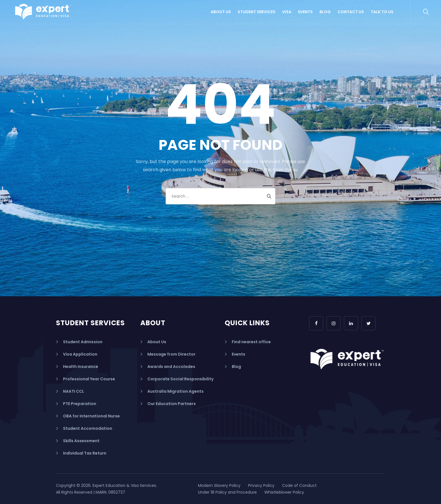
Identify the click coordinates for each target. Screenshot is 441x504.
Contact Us (351, 12)
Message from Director (171, 354)
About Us (221, 12)
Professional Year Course (89, 379)
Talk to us (382, 12)
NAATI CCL (74, 391)
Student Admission (83, 342)
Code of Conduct (299, 485)
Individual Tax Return (85, 453)
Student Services (256, 12)
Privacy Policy (261, 485)
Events (305, 12)
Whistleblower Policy (284, 492)
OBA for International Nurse (91, 416)
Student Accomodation (88, 428)
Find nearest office (251, 342)
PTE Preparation (80, 404)
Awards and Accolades (171, 367)
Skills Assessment (81, 441)
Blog (325, 12)
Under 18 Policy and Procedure (227, 492)
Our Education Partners (172, 404)
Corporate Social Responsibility (180, 379)
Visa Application (80, 354)
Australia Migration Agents (175, 391)
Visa (287, 12)
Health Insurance (81, 367)
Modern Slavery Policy (219, 485)
